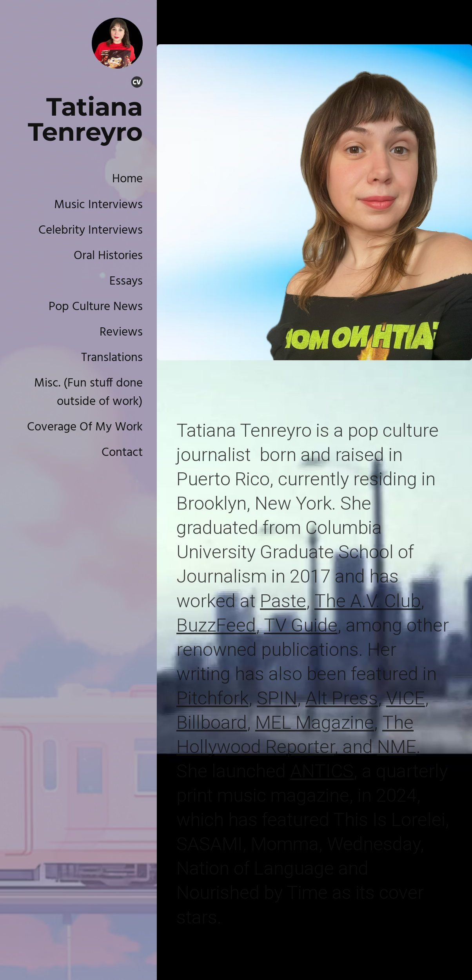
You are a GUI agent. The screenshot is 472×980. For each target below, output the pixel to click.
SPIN (277, 698)
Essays (126, 281)
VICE (406, 698)
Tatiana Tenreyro (85, 119)
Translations (112, 358)
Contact (122, 453)
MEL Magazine (315, 722)
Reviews (121, 332)
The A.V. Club (368, 601)
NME (397, 747)
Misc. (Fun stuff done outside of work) (88, 393)
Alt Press (342, 698)
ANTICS (322, 771)
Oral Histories (108, 256)
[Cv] (137, 84)
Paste (283, 601)
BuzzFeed (216, 625)
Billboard (212, 722)
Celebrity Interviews (91, 230)
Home (127, 179)
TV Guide (301, 625)
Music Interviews (98, 205)
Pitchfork (212, 698)
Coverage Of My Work (85, 427)
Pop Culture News (96, 307)
